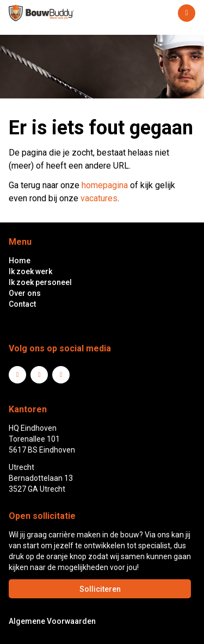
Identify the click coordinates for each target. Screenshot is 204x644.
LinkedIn (17, 375)
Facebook (39, 375)
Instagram (61, 375)
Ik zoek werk (30, 271)
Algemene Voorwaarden (52, 621)
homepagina (105, 185)
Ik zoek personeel (40, 282)
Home (20, 261)
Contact (22, 304)
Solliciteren (100, 589)
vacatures (99, 198)
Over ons (25, 293)
